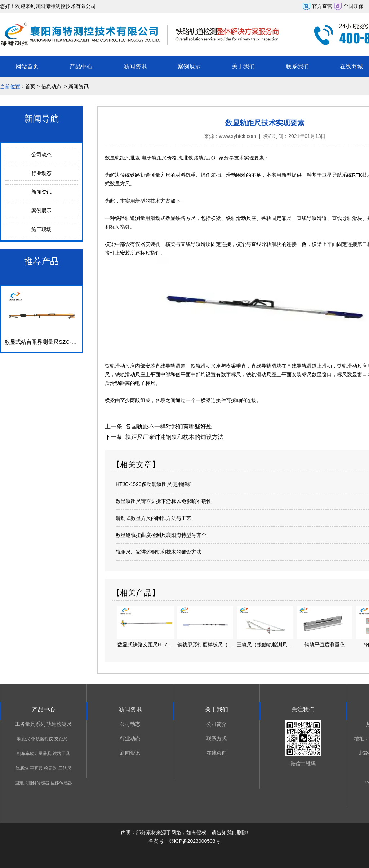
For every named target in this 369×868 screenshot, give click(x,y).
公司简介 (217, 724)
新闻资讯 (135, 66)
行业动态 (41, 173)
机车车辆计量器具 (34, 754)
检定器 (50, 768)
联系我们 (297, 66)
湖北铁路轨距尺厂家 (201, 158)
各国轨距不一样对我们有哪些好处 (168, 426)
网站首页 (27, 66)
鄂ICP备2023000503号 (194, 841)
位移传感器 (61, 783)
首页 (30, 86)
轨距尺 (24, 739)
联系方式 (217, 738)
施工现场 (41, 229)
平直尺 (36, 768)
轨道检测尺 (59, 724)
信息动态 (51, 86)
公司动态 (41, 154)
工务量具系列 (30, 724)
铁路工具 (61, 754)
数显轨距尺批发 (123, 158)
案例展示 (189, 66)
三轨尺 (65, 768)
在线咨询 (217, 753)
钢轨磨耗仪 (42, 739)
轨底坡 (22, 768)
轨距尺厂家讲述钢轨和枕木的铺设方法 (173, 437)
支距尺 (61, 739)
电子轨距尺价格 (159, 158)
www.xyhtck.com (238, 136)
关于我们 (243, 66)
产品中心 (81, 66)
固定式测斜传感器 (32, 783)
